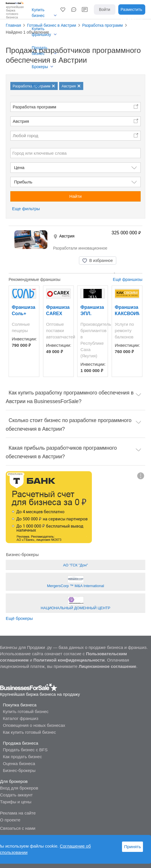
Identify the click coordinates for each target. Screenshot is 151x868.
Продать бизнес (40, 51)
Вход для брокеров (19, 788)
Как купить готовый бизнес (29, 732)
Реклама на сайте (18, 813)
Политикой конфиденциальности (69, 660)
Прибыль (23, 182)
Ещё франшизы (128, 279)
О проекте (10, 820)
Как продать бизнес (22, 757)
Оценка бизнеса (19, 763)
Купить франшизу (41, 32)
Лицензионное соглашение (108, 666)
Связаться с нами (18, 828)
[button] (63, 9)
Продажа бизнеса (21, 743)
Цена (19, 167)
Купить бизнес (38, 13)
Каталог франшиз (21, 718)
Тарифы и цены (16, 802)
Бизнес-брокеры (19, 770)
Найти (76, 196)
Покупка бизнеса (20, 705)
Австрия (21, 121)
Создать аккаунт (16, 795)
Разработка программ (34, 107)
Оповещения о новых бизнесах (34, 725)
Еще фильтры (26, 209)
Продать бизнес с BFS (25, 750)
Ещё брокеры (19, 618)
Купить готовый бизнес (26, 711)
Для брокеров (14, 781)
